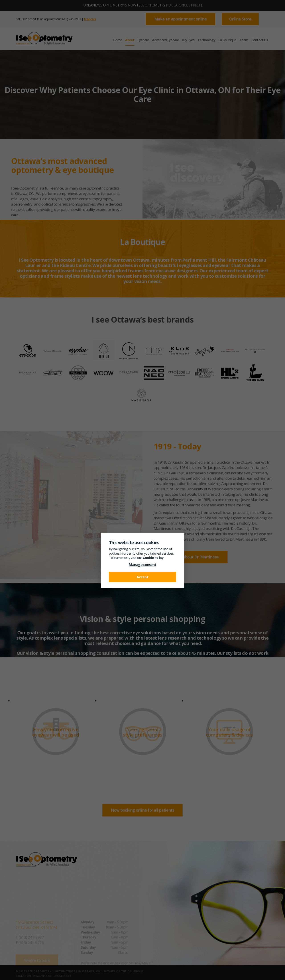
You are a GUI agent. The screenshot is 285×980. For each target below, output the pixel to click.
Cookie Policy (153, 558)
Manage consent (142, 565)
